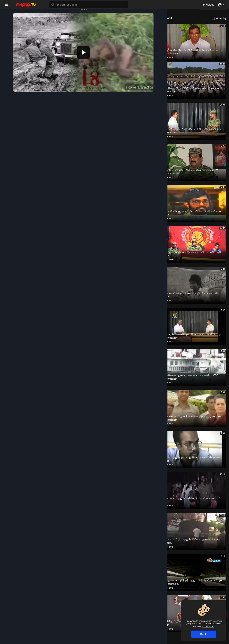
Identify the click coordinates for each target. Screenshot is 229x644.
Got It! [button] (204, 634)
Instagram (82, 167)
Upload (207, 5)
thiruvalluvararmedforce (53, 133)
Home (10, 8)
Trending (10, 38)
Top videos (10, 52)
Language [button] (203, 642)
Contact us (187, 642)
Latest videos (10, 23)
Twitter (98, 167)
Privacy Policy (157, 642)
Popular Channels (10, 67)
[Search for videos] (108, 5)
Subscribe (143, 135)
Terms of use (139, 642)
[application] (89, 51)
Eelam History (47, 148)
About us (173, 642)
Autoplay (221, 18)
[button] (221, 5)
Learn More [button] (208, 627)
